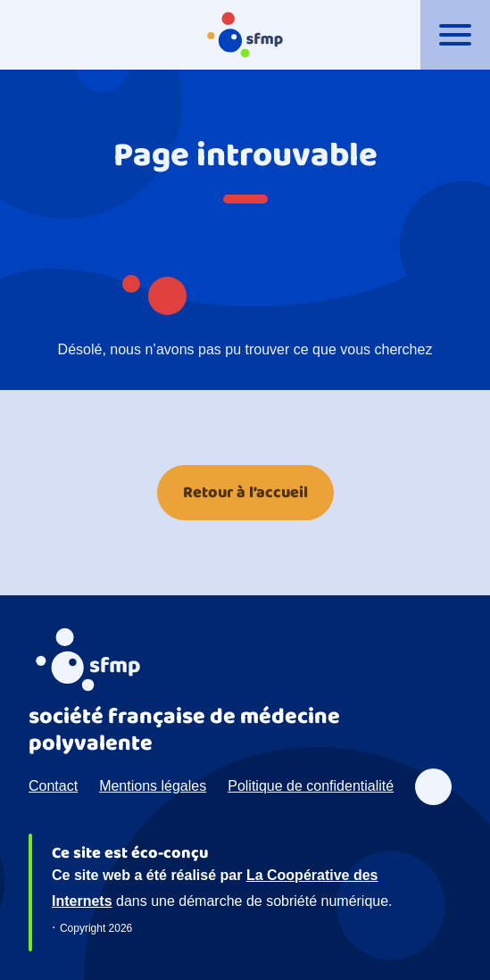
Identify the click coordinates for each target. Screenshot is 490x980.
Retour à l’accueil (245, 493)
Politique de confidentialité (311, 786)
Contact (53, 786)
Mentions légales (153, 786)
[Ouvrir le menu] (455, 35)
